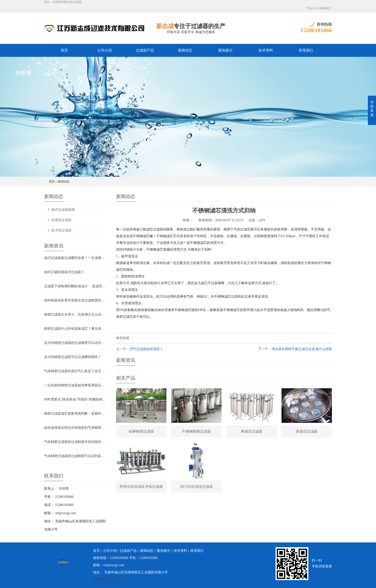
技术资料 (266, 50)
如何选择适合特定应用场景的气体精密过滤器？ (75, 428)
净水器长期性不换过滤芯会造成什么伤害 (302, 349)
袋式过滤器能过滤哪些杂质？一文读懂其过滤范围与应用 (75, 258)
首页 (64, 50)
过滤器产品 (145, 50)
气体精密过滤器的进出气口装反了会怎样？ (75, 371)
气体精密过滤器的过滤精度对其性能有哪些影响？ (75, 442)
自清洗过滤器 (61, 220)
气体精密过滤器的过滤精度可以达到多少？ (75, 456)
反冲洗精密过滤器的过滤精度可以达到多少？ (75, 343)
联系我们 (325, 8)
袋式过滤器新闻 (63, 210)
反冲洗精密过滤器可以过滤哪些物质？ (73, 357)
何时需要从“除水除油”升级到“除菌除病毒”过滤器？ (75, 399)
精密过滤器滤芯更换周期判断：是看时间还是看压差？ (75, 414)
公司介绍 (105, 50)
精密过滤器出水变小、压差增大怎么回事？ (75, 315)
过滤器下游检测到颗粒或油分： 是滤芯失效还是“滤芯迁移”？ (75, 286)
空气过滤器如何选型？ (146, 349)
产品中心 (312, 8)
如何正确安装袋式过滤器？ (64, 272)
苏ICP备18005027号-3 (109, 579)
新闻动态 (185, 50)
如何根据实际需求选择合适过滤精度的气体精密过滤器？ (75, 300)
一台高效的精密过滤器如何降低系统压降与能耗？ (75, 385)
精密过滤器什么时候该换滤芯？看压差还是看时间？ (75, 329)
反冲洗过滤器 (61, 230)
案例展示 (225, 50)
